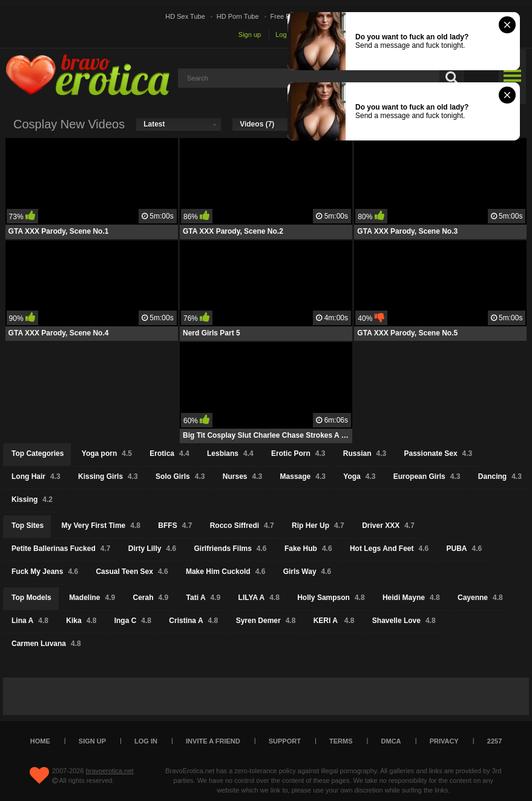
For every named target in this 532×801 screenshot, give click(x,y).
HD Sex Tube (185, 16)
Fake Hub (308, 549)
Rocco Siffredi (242, 526)
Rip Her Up (318, 526)
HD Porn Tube (238, 16)
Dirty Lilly (152, 549)
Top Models (31, 598)
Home (40, 741)
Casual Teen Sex (132, 572)
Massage (303, 476)
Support (285, 741)
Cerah (151, 598)
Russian (365, 453)
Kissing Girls (108, 476)
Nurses (242, 476)
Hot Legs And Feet (389, 549)
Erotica (169, 453)
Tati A (204, 598)
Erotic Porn (298, 453)
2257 (494, 741)
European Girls (427, 476)
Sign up (250, 35)
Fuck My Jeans (45, 572)
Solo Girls (180, 476)
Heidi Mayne (411, 598)
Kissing (32, 499)
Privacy (444, 741)
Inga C (133, 621)
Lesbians (230, 453)
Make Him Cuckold (225, 572)
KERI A (334, 621)
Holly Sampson (331, 598)
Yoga (359, 476)
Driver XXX (388, 526)
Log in (284, 35)
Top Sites (28, 526)
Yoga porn (107, 453)
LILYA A (259, 598)
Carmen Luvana (46, 644)
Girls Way (307, 572)
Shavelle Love (404, 621)
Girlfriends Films (230, 549)
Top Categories (38, 453)
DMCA (391, 741)
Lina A (30, 621)
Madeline (92, 598)
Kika (81, 621)
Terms (341, 741)
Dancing (500, 476)
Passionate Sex (438, 453)
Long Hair (36, 476)
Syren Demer (266, 621)
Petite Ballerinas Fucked (61, 549)
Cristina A (193, 621)
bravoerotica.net (110, 771)
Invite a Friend (213, 741)
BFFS (175, 526)
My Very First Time (101, 526)
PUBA (465, 549)
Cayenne (480, 598)
